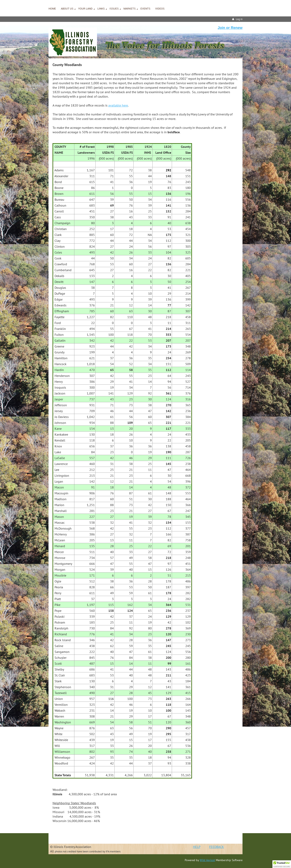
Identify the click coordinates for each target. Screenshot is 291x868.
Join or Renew (230, 28)
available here (118, 105)
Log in (239, 19)
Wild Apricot (207, 860)
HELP (197, 847)
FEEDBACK (217, 847)
